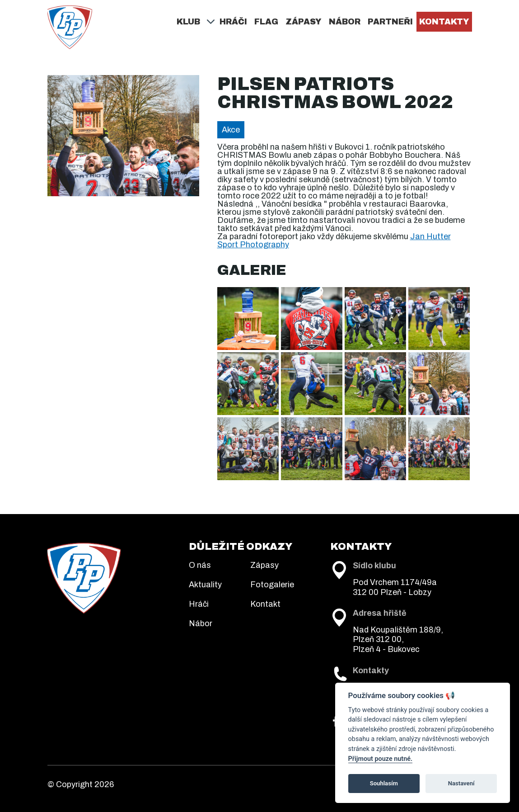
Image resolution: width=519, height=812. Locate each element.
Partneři (390, 22)
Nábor (345, 22)
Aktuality (205, 585)
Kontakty (444, 22)
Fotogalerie (272, 585)
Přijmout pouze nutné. (380, 759)
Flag (266, 22)
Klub (188, 22)
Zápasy (304, 22)
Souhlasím (384, 783)
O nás (200, 565)
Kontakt (265, 604)
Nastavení (461, 783)
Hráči (233, 22)
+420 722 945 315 (401, 679)
